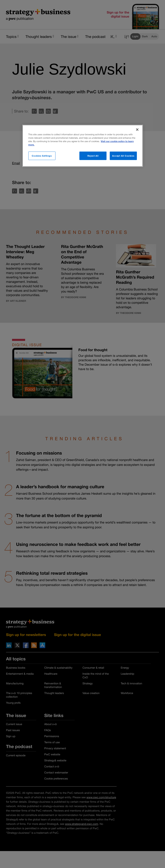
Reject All (93, 156)
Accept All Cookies (123, 156)
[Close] (137, 130)
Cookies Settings (42, 156)
